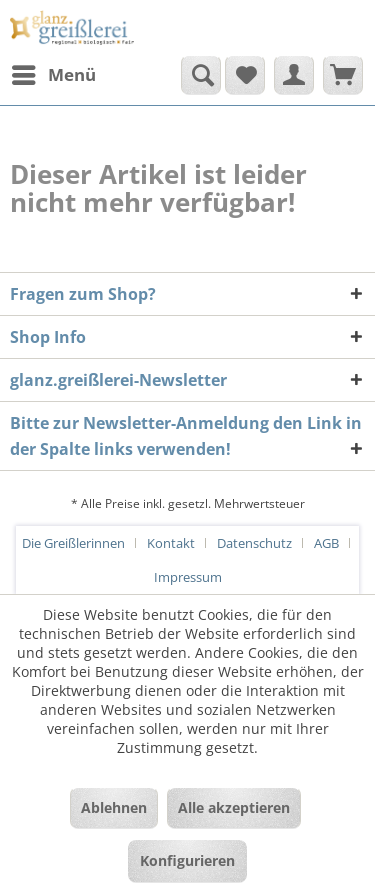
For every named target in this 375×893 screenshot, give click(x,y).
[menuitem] (53, 75)
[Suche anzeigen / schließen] (201, 75)
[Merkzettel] (245, 75)
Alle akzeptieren (234, 807)
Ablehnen (114, 807)
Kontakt (171, 543)
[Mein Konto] (294, 75)
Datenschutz (254, 543)
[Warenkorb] (343, 75)
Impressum (188, 577)
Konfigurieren (187, 860)
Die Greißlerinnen (73, 543)
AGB (326, 543)
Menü (54, 72)
